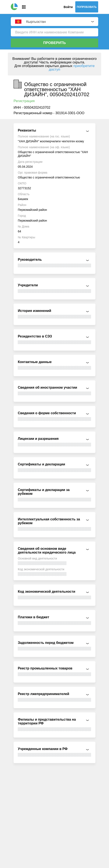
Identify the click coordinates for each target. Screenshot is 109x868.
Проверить (54, 43)
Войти (68, 7)
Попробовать (87, 7)
